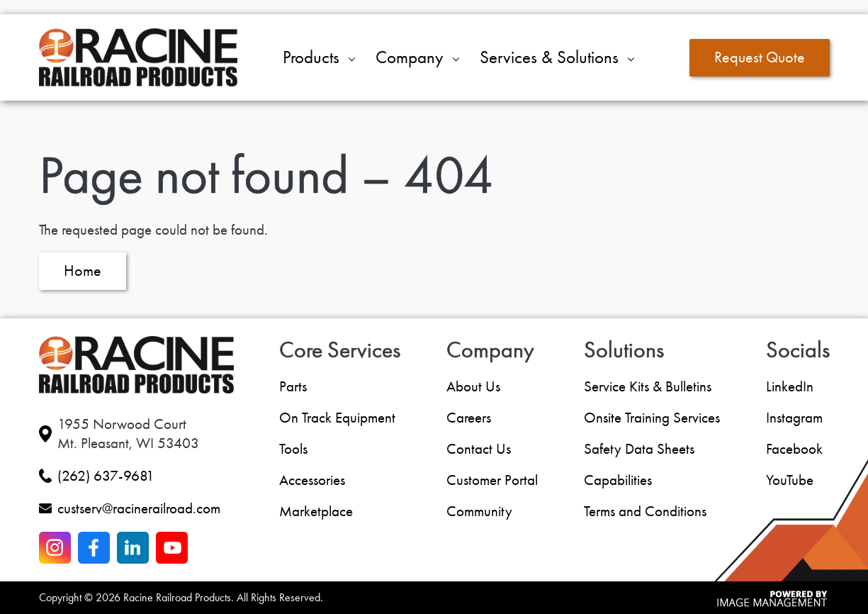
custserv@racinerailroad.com (139, 508)
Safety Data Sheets (639, 449)
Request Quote (760, 57)
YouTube (790, 480)
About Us (473, 386)
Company (410, 57)
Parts (293, 386)
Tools (293, 449)
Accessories (312, 480)
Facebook (794, 449)
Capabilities (618, 480)
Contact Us (479, 449)
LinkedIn (790, 386)
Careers (469, 418)
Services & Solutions (549, 57)
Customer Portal (492, 480)
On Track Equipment (337, 418)
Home (83, 271)
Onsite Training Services (652, 418)
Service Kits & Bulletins (648, 386)
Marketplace (316, 511)
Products (311, 57)
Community (479, 511)
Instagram (794, 418)
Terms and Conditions (645, 511)
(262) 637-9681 (106, 476)
